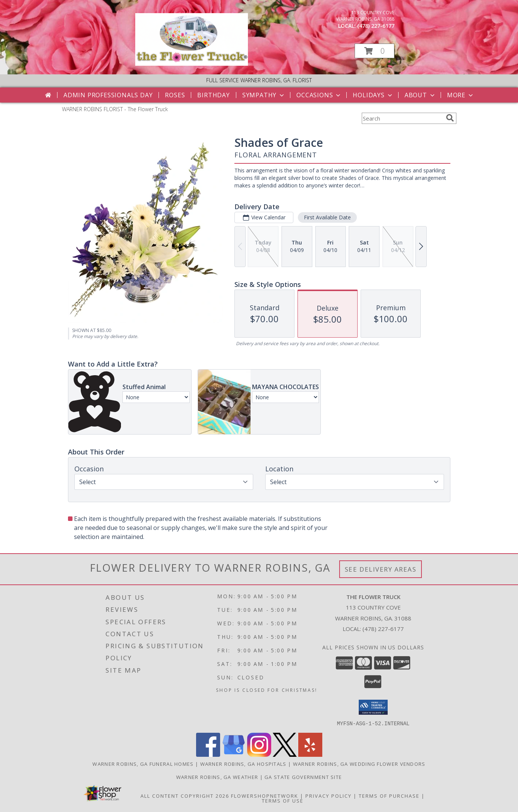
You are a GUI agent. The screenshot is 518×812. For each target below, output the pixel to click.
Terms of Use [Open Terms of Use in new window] (283, 800)
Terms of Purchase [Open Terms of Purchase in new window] (389, 795)
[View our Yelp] (310, 754)
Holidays (373, 95)
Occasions (319, 95)
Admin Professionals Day (108, 95)
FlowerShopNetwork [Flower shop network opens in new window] (265, 795)
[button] (375, 51)
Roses (175, 95)
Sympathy (264, 95)
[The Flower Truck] (192, 64)
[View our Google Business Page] (234, 754)
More (461, 95)
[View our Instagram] (259, 754)
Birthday (213, 95)
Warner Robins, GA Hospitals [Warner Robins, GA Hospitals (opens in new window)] (243, 764)
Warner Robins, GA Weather (217, 777)
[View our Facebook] (208, 754)
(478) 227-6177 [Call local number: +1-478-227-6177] (376, 26)
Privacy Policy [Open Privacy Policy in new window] (328, 795)
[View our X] (285, 754)
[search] (450, 118)
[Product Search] (402, 118)
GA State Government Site (303, 777)
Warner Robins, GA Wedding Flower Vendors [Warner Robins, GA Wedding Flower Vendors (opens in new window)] (359, 764)
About (420, 95)
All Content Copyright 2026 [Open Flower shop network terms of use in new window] (185, 795)
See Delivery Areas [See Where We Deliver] (381, 569)
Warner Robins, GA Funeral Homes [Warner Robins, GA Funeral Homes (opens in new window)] (143, 764)
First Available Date (327, 217)
